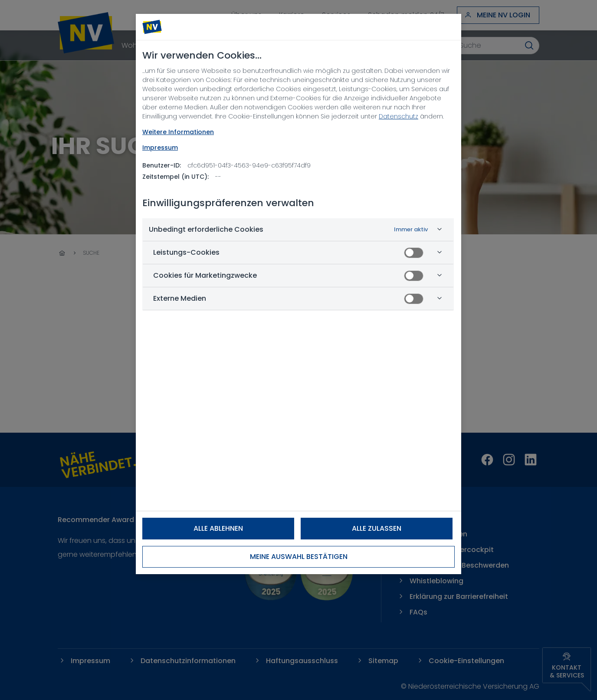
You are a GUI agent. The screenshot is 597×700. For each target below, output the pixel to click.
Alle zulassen (377, 528)
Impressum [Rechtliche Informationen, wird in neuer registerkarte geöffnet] (160, 148)
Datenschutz (399, 116)
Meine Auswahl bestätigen (299, 557)
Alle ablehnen (218, 528)
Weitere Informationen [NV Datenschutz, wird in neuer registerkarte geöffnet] (178, 132)
